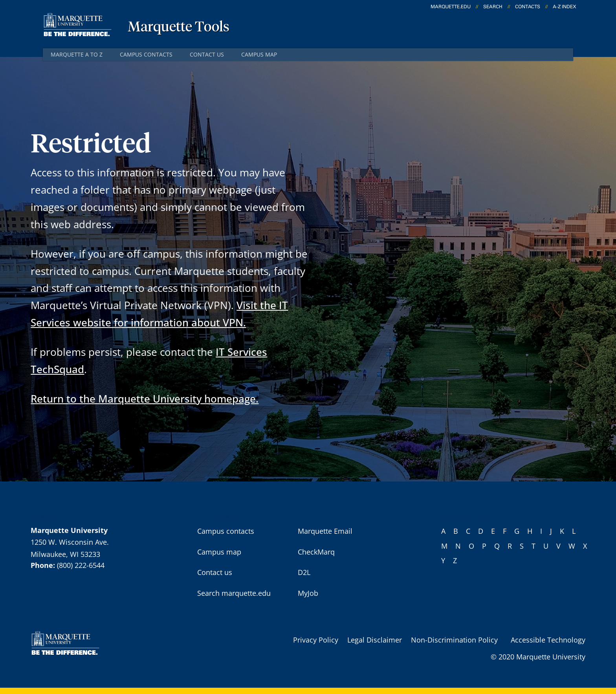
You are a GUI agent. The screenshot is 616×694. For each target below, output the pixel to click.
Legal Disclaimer (375, 640)
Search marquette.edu (234, 593)
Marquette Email (325, 531)
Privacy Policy (316, 640)
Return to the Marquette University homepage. (145, 399)
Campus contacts (146, 54)
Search (493, 7)
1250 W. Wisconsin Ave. (70, 542)
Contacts (528, 7)
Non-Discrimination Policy (454, 640)
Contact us (207, 54)
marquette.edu (451, 7)
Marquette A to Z (77, 54)
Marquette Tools (179, 27)
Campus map (259, 54)
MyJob (308, 593)
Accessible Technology (548, 640)
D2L (304, 572)
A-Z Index (565, 7)
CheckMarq (316, 552)
